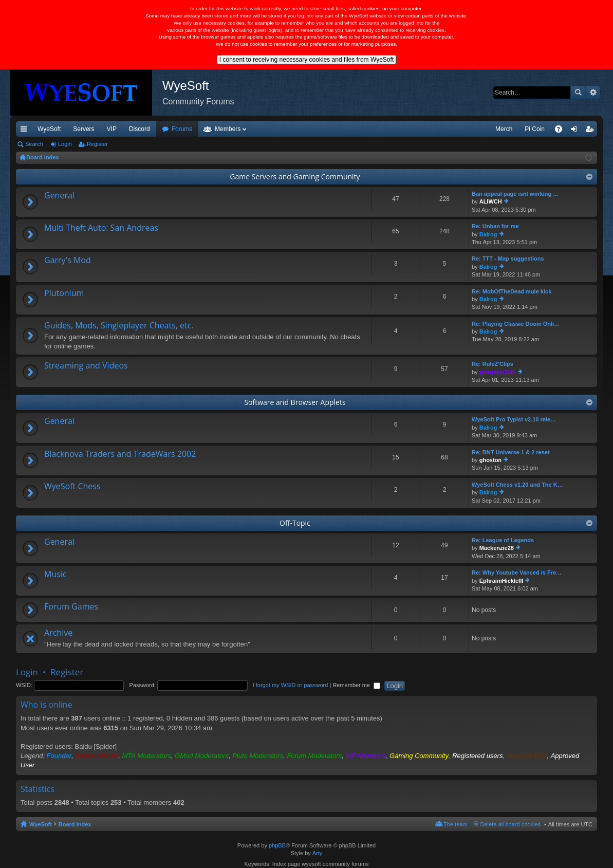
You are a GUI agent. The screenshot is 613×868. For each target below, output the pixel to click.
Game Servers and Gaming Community (295, 177)
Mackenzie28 (497, 548)
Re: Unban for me (495, 226)
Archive (58, 633)
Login (65, 144)
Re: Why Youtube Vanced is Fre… (517, 572)
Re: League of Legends (503, 540)
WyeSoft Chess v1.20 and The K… (517, 485)
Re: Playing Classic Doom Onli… (516, 324)
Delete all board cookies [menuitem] (510, 824)
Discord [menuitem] (140, 129)
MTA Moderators (147, 756)
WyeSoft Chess (72, 487)
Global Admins (97, 756)
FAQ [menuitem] (562, 131)
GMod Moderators (202, 756)
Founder (59, 756)
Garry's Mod (68, 261)
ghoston (490, 460)
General (59, 196)
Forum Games (71, 607)
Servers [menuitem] (83, 129)
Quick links (26, 131)
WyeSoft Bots (527, 756)
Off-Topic (295, 523)
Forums (182, 129)
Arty (318, 853)
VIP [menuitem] (112, 129)
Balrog (488, 234)
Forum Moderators (314, 756)
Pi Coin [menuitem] (535, 129)
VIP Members (366, 756)
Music (55, 575)
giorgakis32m (498, 372)
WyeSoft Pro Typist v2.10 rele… (514, 419)
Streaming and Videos (86, 366)
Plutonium (64, 293)
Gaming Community (419, 756)
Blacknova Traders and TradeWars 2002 (120, 454)
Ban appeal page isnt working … (515, 194)
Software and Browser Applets (295, 402)
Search (578, 93)
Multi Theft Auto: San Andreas (101, 228)
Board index (75, 824)
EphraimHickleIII (501, 581)
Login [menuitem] (576, 131)
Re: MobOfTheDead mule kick (512, 291)
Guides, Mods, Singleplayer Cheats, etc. (119, 326)
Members (228, 129)
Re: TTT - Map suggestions (508, 258)
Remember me (356, 685)
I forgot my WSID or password (291, 685)
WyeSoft (49, 129)
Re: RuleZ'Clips (493, 364)
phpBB (277, 845)
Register (97, 144)
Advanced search (593, 93)
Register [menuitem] (592, 131)
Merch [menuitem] (504, 129)
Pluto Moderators (258, 756)
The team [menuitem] (455, 824)
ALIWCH (491, 201)
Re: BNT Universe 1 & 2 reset (511, 452)
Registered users (477, 756)
